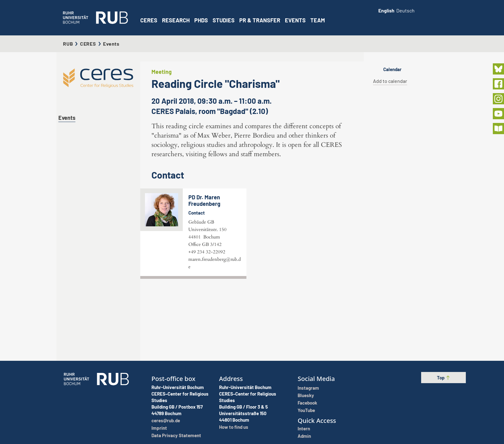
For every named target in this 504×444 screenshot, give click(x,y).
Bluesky (306, 395)
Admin (304, 436)
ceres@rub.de (166, 420)
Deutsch (405, 10)
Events (295, 20)
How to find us (234, 427)
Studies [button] (224, 20)
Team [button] (318, 20)
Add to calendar (390, 81)
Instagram (308, 388)
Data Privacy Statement (176, 435)
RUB (68, 44)
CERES (149, 20)
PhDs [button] (201, 20)
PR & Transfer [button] (260, 20)
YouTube (306, 410)
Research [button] (176, 20)
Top (444, 378)
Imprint (159, 428)
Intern (304, 428)
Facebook (307, 403)
